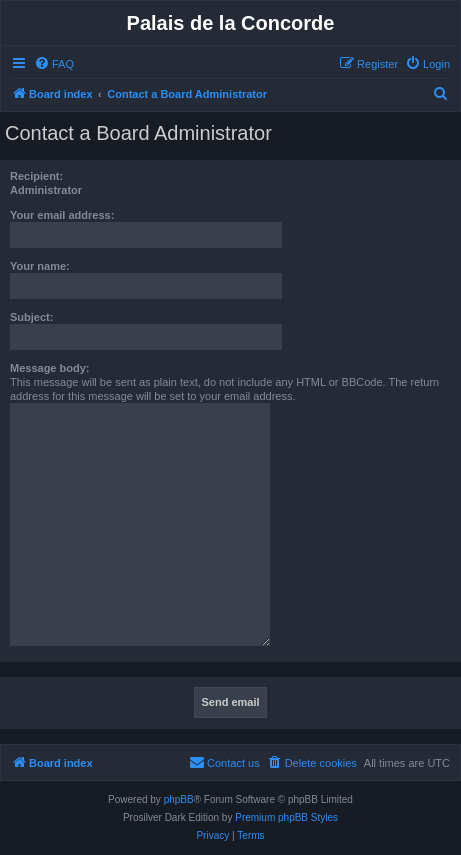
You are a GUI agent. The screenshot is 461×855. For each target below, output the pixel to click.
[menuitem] (54, 64)
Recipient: (36, 176)
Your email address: (62, 215)
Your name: (40, 266)
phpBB (179, 799)
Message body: (49, 368)
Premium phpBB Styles (286, 817)
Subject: (31, 317)
